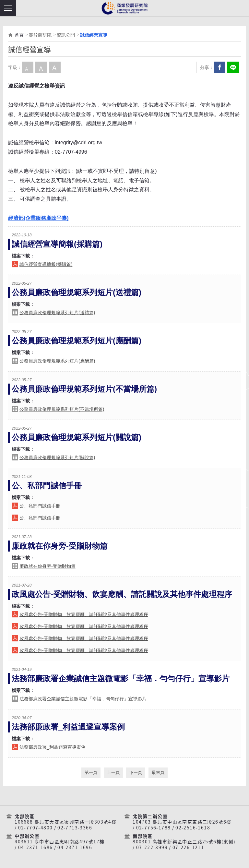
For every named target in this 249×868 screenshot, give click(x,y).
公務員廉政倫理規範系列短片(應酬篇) (77, 341)
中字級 (41, 67)
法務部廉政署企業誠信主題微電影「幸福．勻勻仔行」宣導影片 (121, 678)
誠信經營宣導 (94, 35)
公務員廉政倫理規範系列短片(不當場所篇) (84, 389)
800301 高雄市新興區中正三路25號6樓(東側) (184, 842)
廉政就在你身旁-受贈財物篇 (60, 546)
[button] (8, 8)
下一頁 (136, 773)
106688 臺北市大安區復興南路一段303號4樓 (65, 822)
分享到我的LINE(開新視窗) (233, 67)
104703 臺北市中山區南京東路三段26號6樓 (182, 822)
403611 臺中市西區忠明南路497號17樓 (59, 842)
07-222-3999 (152, 848)
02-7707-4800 (36, 828)
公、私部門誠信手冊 (47, 486)
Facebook (219, 67)
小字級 (28, 67)
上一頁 (113, 773)
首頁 (19, 35)
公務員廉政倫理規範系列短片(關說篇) (77, 437)
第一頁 (91, 773)
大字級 (55, 67)
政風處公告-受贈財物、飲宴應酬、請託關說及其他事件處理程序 (122, 594)
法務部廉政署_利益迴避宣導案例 (68, 727)
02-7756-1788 (154, 828)
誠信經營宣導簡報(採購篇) (57, 244)
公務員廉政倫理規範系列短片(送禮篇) (77, 292)
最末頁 (158, 773)
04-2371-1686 (36, 848)
